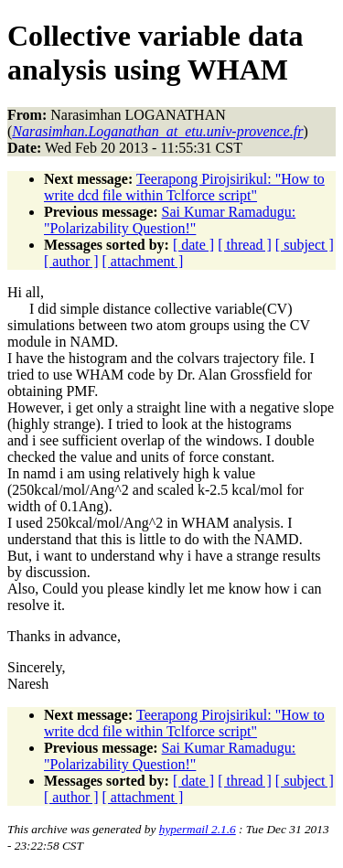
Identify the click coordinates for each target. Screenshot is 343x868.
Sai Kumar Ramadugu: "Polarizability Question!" (170, 220)
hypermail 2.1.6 (198, 829)
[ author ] (71, 261)
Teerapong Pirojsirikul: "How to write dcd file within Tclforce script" (184, 187)
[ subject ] (305, 245)
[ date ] (193, 245)
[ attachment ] (143, 261)
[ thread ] (245, 245)
